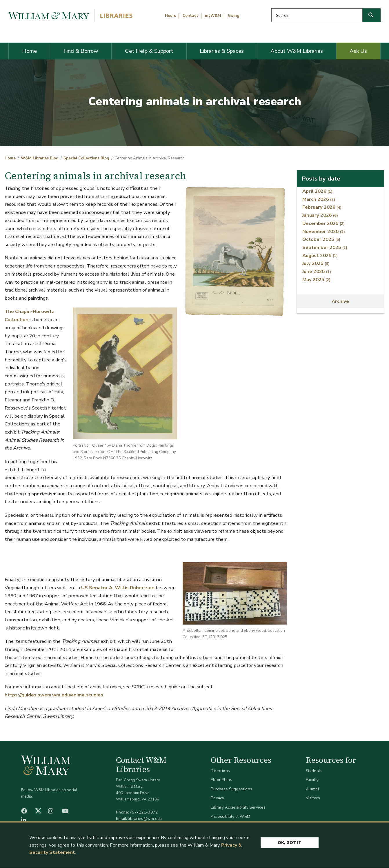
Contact (190, 16)
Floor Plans (221, 780)
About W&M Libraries (297, 51)
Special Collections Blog (86, 158)
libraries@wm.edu (145, 819)
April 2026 (317, 191)
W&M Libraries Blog (40, 158)
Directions (220, 771)
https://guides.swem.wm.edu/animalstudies (54, 695)
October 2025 (321, 239)
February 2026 (322, 207)
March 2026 (319, 199)
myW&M (213, 16)
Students (314, 771)
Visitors (313, 798)
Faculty (312, 780)
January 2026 (320, 215)
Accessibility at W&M (230, 817)
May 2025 (316, 280)
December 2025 (323, 223)
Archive (340, 301)
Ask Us (358, 51)
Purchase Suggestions (231, 789)
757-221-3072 (144, 812)
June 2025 (317, 271)
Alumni (312, 789)
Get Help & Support (149, 51)
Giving (234, 16)
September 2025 (325, 247)
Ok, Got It (290, 844)
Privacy (217, 798)
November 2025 (324, 231)
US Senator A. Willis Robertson (118, 588)
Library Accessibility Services (238, 807)
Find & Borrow (81, 51)
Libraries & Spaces (222, 51)
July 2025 (316, 263)
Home (29, 51)
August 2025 (320, 255)
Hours (170, 16)
